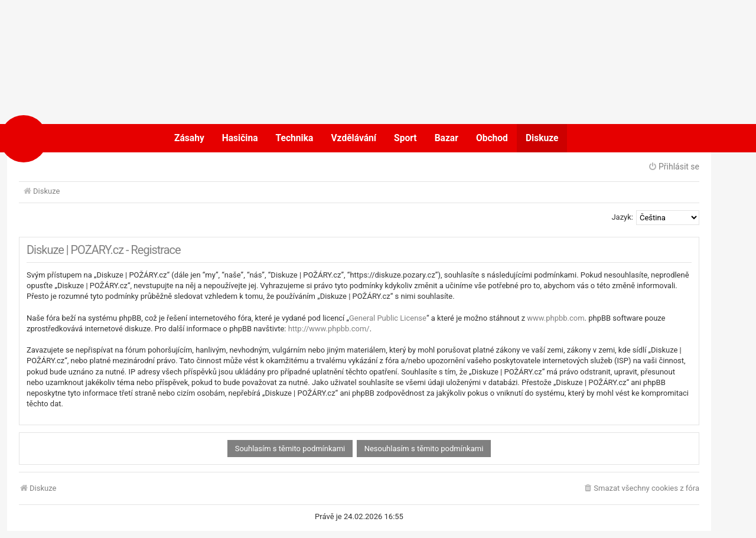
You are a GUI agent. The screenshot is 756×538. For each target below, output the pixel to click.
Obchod (492, 138)
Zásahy (189, 138)
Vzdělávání (353, 138)
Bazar (447, 138)
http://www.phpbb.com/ (329, 329)
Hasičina (240, 138)
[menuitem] (641, 489)
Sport (405, 138)
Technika (295, 138)
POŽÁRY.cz (62, 138)
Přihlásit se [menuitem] (674, 167)
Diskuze (542, 138)
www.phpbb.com (555, 318)
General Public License (388, 318)
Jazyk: (622, 217)
